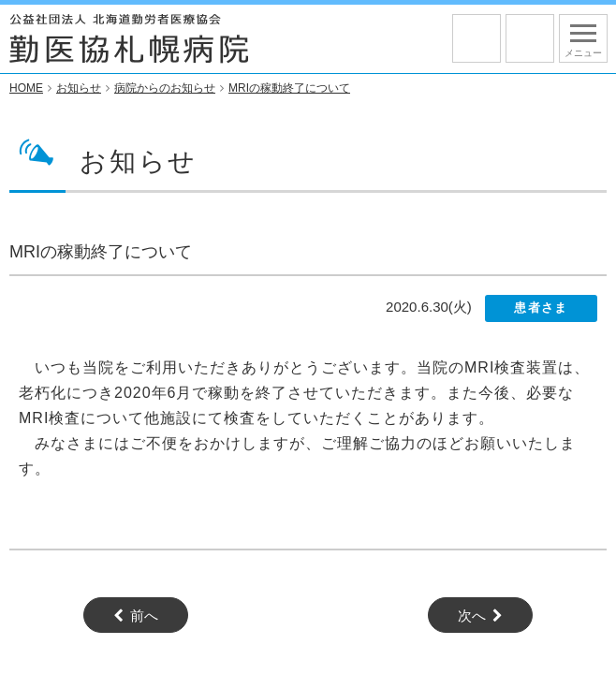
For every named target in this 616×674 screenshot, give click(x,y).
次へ (472, 616)
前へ (144, 616)
